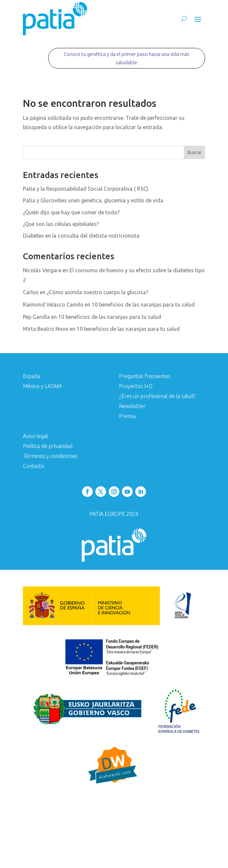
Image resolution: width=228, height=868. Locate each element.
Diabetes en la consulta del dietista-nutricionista (81, 236)
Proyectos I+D (136, 386)
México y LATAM (42, 386)
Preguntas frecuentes (145, 376)
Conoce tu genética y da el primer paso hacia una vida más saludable (126, 58)
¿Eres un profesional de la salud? (157, 396)
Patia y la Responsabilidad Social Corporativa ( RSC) (86, 189)
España (31, 376)
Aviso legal (35, 436)
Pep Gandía (36, 317)
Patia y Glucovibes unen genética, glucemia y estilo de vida (93, 200)
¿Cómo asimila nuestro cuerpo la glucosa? (98, 292)
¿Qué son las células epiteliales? (61, 224)
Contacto (34, 466)
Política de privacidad (48, 446)
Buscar (195, 152)
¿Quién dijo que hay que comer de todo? (71, 212)
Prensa (127, 416)
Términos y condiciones (50, 456)
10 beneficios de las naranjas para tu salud (143, 305)
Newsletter (132, 406)
